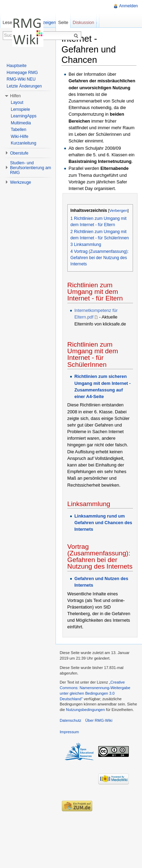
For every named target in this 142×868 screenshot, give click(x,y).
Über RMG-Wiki (99, 720)
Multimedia (21, 123)
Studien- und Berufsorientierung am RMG (31, 168)
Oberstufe (19, 153)
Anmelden (128, 6)
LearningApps (24, 116)
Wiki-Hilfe (20, 137)
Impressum (69, 732)
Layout (17, 102)
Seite (63, 22)
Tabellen (19, 130)
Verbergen (119, 210)
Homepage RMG (22, 73)
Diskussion (83, 22)
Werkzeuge (20, 182)
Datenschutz (70, 720)
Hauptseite (16, 66)
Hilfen (15, 96)
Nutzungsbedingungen (85, 710)
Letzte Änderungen (24, 86)
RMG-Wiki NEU (21, 79)
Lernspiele (20, 109)
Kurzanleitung (23, 143)
